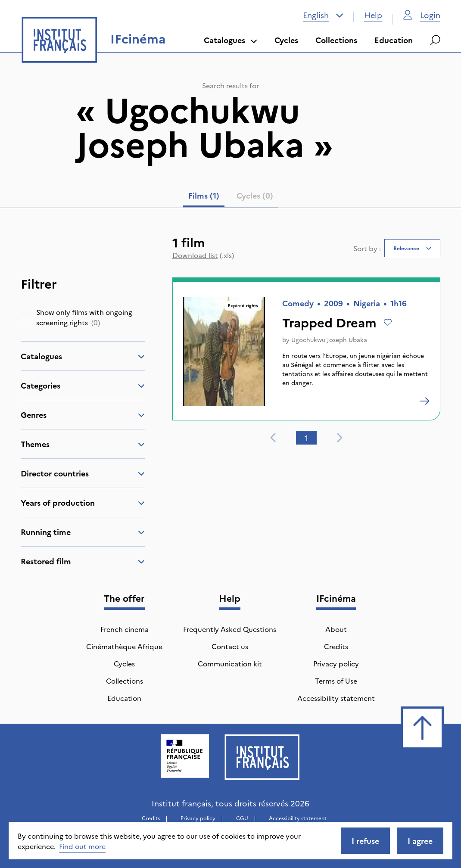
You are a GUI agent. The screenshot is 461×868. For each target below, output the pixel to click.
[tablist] (231, 197)
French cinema (125, 629)
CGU (242, 818)
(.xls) (203, 255)
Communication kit (230, 663)
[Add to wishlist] (388, 322)
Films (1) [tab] (204, 195)
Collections (336, 40)
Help (373, 15)
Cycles (286, 40)
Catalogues (230, 40)
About (336, 629)
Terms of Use (336, 681)
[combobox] (323, 15)
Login (422, 15)
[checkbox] (25, 318)
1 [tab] (306, 438)
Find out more (82, 846)
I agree (420, 841)
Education (394, 40)
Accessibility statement (336, 698)
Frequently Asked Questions (230, 629)
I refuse (365, 841)
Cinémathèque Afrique (124, 646)
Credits (336, 646)
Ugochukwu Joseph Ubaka (329, 339)
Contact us (230, 646)
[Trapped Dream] (424, 401)
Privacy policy (336, 663)
